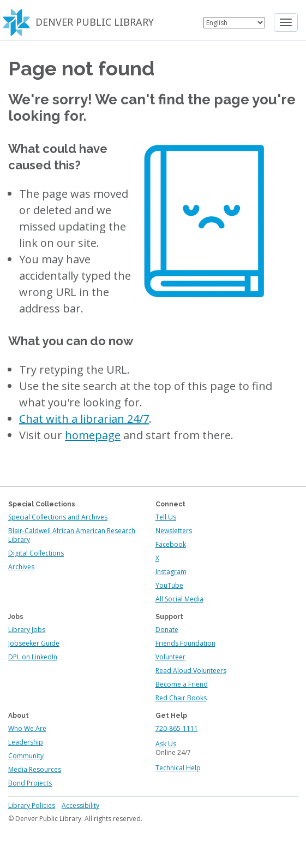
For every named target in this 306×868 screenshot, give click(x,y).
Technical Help (178, 768)
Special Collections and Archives (58, 517)
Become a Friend (182, 684)
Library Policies (32, 805)
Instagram (171, 572)
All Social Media (179, 599)
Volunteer (170, 657)
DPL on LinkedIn (33, 657)
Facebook (171, 544)
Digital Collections (36, 553)
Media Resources (35, 769)
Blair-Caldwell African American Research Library (72, 535)
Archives (21, 567)
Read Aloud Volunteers (191, 671)
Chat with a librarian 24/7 (84, 419)
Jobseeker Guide (34, 643)
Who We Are (27, 728)
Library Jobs (27, 630)
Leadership (26, 742)
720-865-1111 (177, 728)
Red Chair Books (181, 698)
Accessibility (80, 805)
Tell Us (166, 517)
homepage (93, 435)
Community (26, 756)
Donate (167, 630)
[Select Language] (234, 23)
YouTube (169, 585)
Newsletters (174, 531)
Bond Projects (30, 783)
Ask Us (166, 744)
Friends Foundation (185, 643)
